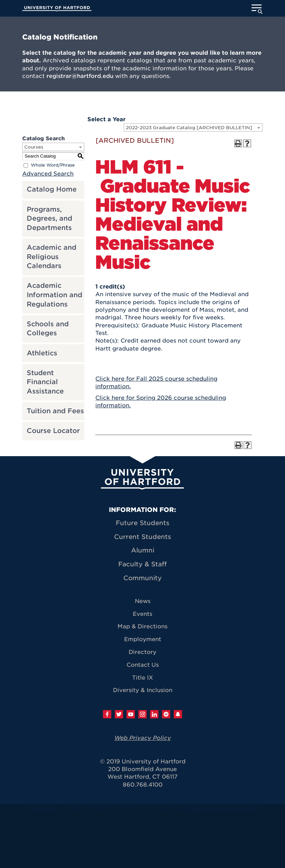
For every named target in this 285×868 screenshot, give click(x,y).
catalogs (45, 808)
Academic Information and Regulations (54, 295)
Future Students (142, 523)
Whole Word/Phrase (53, 165)
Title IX (142, 678)
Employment (143, 639)
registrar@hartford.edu (80, 76)
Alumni (143, 550)
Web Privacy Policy (143, 738)
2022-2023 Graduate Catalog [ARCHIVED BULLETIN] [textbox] (189, 128)
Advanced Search (48, 174)
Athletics (42, 353)
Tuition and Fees (55, 411)
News (143, 601)
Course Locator (53, 431)
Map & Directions (142, 626)
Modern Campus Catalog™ (223, 808)
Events (142, 614)
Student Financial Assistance (45, 382)
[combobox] (193, 127)
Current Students (142, 537)
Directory (142, 652)
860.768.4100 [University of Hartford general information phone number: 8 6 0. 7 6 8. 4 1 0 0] (143, 785)
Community (142, 578)
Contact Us (143, 665)
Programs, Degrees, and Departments (49, 219)
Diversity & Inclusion (143, 690)
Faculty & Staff (142, 564)
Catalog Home (52, 189)
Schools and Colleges (48, 329)
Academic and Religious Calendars (51, 257)
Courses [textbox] (34, 147)
